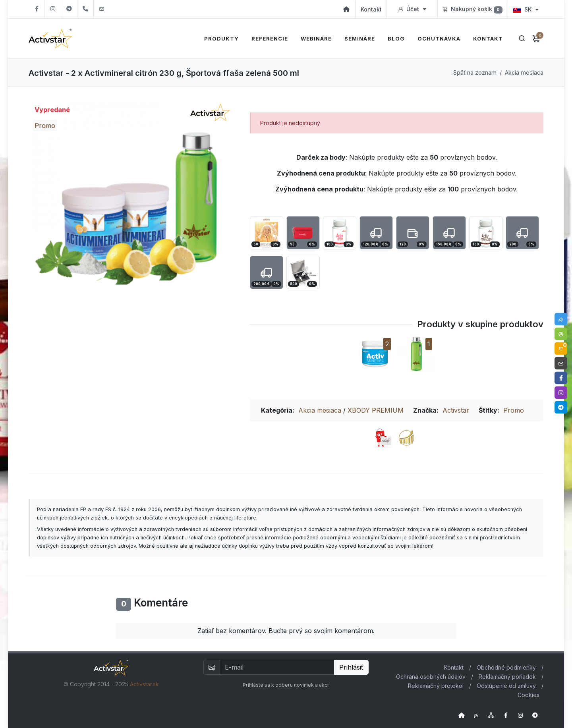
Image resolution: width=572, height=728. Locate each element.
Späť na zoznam (475, 72)
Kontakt (371, 9)
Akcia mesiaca (524, 72)
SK (526, 9)
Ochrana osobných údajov (431, 677)
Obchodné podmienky (506, 667)
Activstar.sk (144, 684)
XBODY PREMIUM (376, 410)
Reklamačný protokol (436, 686)
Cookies (529, 695)
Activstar (456, 410)
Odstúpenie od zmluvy (506, 686)
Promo (514, 410)
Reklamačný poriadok (507, 677)
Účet (412, 9)
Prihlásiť (351, 667)
